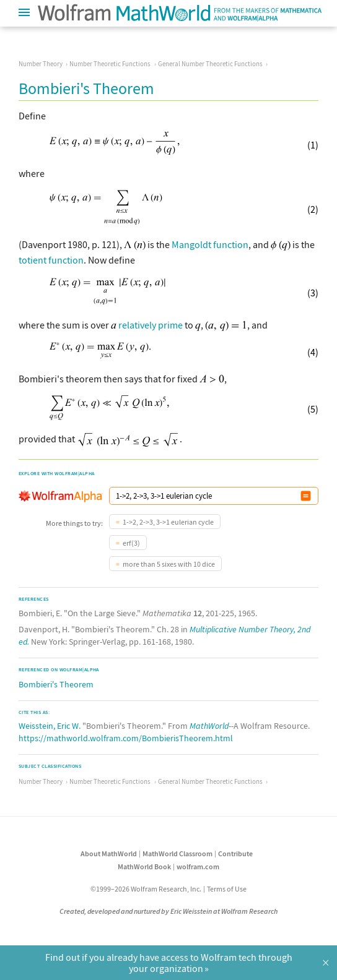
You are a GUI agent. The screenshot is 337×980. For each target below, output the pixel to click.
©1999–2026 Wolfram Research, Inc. (146, 889)
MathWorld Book (144, 866)
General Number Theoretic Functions (210, 64)
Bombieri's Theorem (56, 684)
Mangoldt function (210, 244)
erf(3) (131, 543)
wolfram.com (198, 866)
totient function (51, 260)
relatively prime (151, 325)
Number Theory (41, 64)
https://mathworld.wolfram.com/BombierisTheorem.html (126, 738)
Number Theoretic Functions (110, 64)
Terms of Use (227, 889)
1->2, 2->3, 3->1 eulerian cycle (168, 522)
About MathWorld (109, 853)
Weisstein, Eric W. (50, 726)
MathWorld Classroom (177, 853)
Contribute (235, 853)
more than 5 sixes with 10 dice (169, 564)
